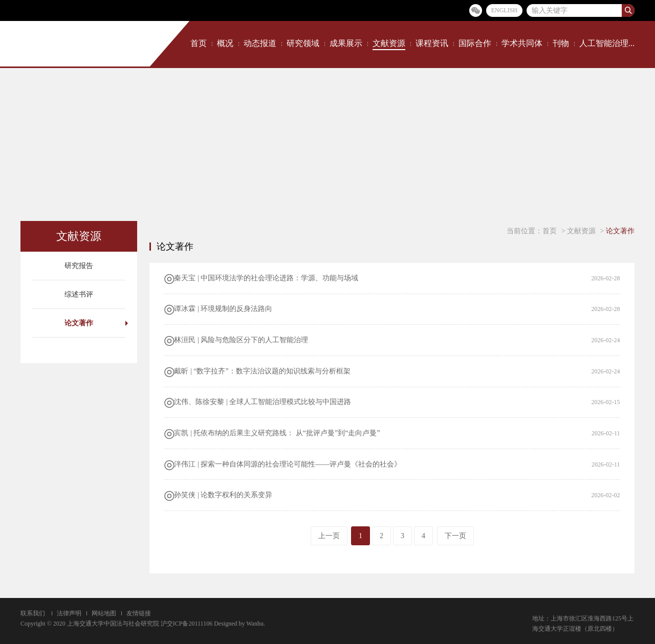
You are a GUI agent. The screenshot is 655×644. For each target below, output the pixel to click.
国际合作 (475, 43)
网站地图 (104, 613)
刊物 (561, 43)
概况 (225, 43)
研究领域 (303, 43)
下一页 (455, 536)
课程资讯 (432, 43)
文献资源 (389, 43)
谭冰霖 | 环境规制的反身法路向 (223, 309)
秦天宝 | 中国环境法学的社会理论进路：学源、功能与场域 (266, 278)
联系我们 (33, 613)
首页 (199, 43)
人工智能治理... (607, 43)
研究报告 (79, 266)
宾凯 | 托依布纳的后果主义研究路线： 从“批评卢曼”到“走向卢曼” (277, 433)
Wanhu (255, 624)
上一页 (329, 536)
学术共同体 (522, 43)
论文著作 (79, 323)
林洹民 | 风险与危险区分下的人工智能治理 (241, 340)
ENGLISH (504, 10)
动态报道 (260, 43)
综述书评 (79, 294)
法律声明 (69, 613)
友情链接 (139, 613)
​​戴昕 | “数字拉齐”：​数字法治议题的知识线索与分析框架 (262, 371)
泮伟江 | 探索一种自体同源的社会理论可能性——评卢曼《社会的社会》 (288, 464)
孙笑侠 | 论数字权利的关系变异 (223, 495)
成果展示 (346, 43)
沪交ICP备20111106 (187, 624)
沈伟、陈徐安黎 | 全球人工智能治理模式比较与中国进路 (263, 402)
